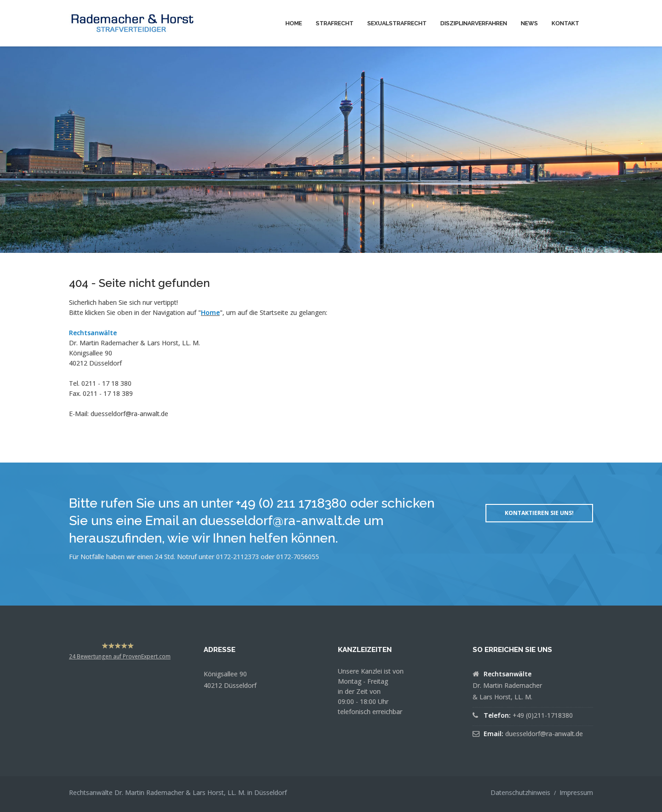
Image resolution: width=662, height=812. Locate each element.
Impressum (576, 792)
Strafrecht (335, 23)
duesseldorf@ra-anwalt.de (129, 414)
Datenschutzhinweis (520, 792)
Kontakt (565, 23)
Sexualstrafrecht (397, 23)
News (529, 23)
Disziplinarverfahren (474, 23)
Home (294, 23)
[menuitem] (294, 23)
